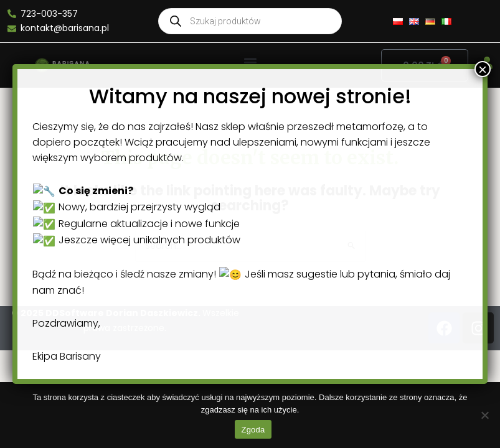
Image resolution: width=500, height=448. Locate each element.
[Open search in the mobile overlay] (250, 21)
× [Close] (474, 393)
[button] (250, 63)
